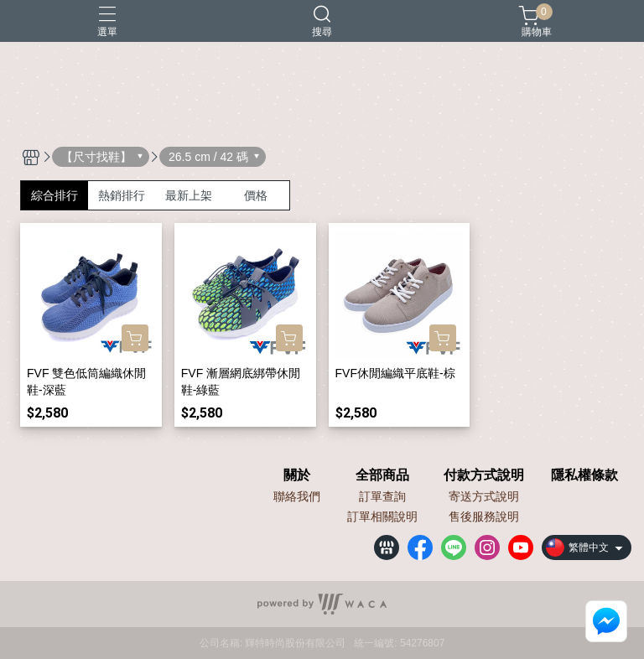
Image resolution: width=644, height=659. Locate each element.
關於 (297, 475)
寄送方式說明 (484, 496)
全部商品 (382, 475)
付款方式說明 (484, 475)
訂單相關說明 (382, 516)
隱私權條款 (584, 475)
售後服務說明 (484, 516)
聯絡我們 (297, 496)
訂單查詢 (382, 496)
